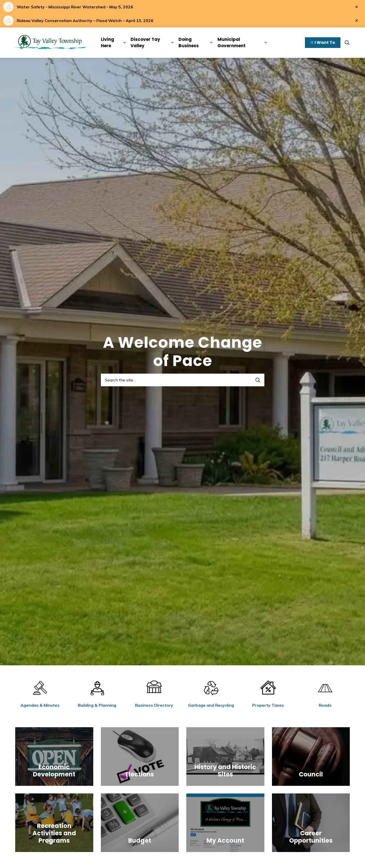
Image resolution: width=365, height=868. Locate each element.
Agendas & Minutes (40, 705)
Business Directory (154, 705)
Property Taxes (268, 705)
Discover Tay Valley (145, 43)
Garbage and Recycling (211, 705)
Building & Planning (97, 705)
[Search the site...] (183, 380)
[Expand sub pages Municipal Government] (266, 43)
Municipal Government (232, 43)
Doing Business (189, 43)
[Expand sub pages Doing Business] (211, 43)
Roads (325, 705)
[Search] (258, 380)
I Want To (323, 43)
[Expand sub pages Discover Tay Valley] (173, 43)
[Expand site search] (347, 43)
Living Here (107, 43)
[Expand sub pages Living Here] (124, 43)
